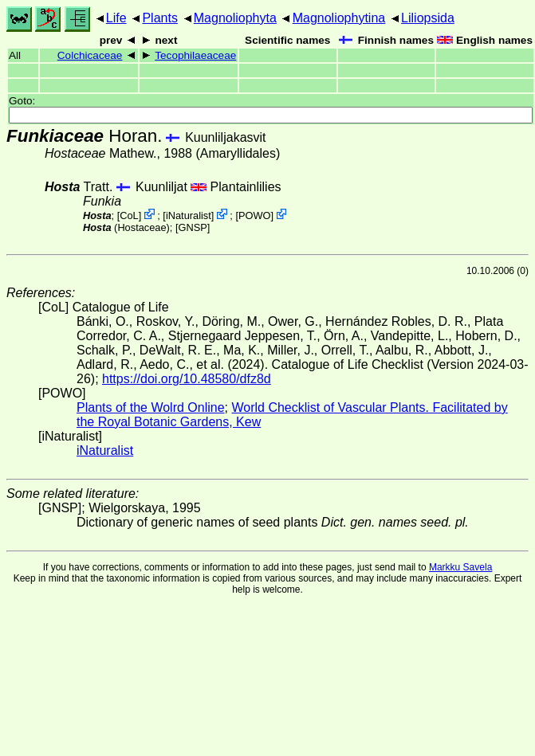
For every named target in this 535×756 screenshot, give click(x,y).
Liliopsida (428, 18)
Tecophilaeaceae (195, 55)
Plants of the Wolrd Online (151, 407)
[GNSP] (193, 227)
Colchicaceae (90, 55)
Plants (159, 18)
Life (116, 18)
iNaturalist (189, 215)
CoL (129, 215)
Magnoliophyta (235, 18)
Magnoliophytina (339, 18)
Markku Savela (460, 567)
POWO (255, 215)
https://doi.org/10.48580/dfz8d (187, 379)
